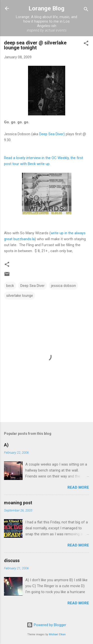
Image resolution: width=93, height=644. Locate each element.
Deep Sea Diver (32, 286)
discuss (12, 560)
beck (10, 286)
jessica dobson (63, 286)
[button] (86, 44)
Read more (78, 487)
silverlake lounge (20, 296)
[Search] (86, 10)
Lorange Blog (46, 8)
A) (6, 445)
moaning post (18, 503)
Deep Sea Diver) (52, 134)
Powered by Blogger (46, 625)
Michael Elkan (57, 634)
